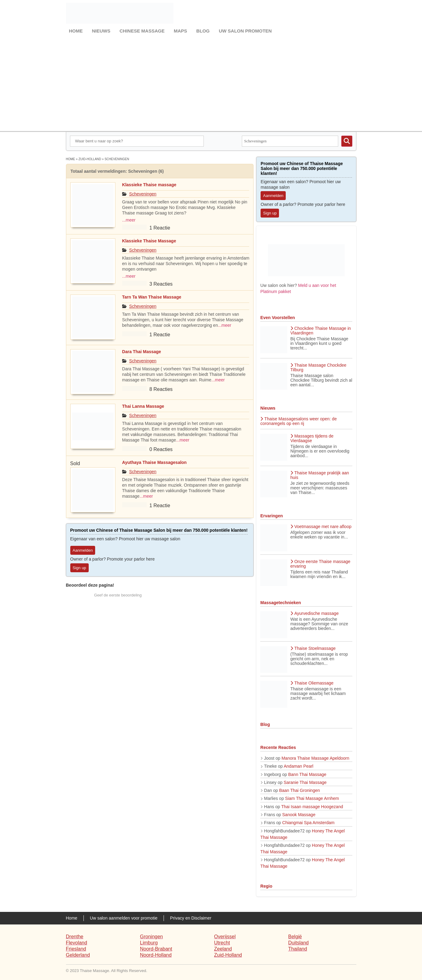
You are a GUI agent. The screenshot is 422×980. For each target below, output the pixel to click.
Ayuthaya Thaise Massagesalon (154, 462)
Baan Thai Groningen (299, 790)
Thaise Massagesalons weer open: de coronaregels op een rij (298, 421)
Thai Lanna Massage (143, 406)
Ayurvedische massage (314, 613)
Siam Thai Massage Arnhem (312, 798)
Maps (180, 31)
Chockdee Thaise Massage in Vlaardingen (321, 331)
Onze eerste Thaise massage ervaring (320, 564)
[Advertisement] (211, 82)
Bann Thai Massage (307, 774)
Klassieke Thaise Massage (149, 241)
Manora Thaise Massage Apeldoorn (315, 758)
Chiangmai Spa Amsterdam (308, 823)
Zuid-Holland (90, 159)
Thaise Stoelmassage (313, 648)
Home (76, 31)
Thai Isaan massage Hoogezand (312, 807)
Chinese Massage (142, 31)
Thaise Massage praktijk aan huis (320, 475)
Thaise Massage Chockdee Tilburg (318, 367)
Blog (203, 31)
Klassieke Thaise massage (149, 185)
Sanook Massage (299, 815)
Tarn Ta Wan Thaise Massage (152, 297)
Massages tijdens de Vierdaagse (312, 438)
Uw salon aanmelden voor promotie (124, 918)
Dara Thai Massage (142, 352)
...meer (129, 220)
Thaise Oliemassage (312, 683)
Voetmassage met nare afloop (321, 527)
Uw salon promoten (245, 31)
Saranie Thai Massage (305, 782)
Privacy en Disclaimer (191, 918)
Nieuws (101, 31)
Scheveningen (143, 194)
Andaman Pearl (298, 766)
